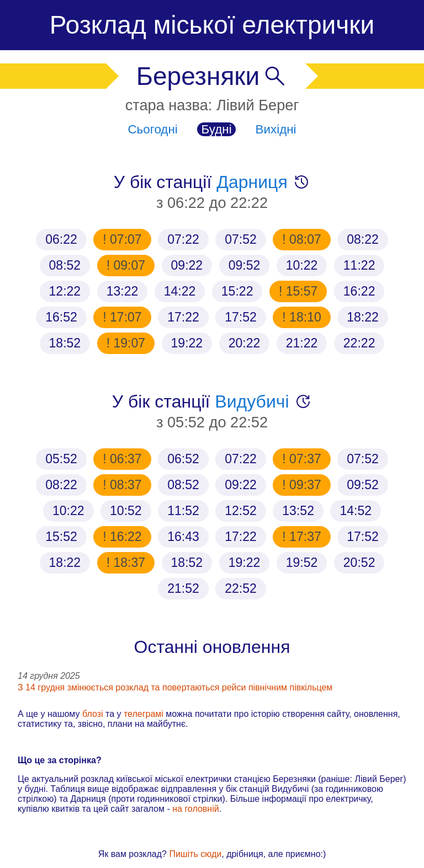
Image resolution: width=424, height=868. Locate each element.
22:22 (359, 343)
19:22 (187, 343)
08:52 (65, 265)
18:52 (65, 343)
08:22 (363, 239)
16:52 (61, 317)
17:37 (304, 537)
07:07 (124, 239)
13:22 (123, 291)
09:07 (128, 265)
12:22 (65, 291)
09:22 (187, 265)
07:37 (304, 459)
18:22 (363, 317)
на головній (195, 809)
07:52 (241, 239)
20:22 (245, 343)
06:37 (124, 459)
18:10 (304, 317)
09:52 (245, 265)
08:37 (124, 485)
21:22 (302, 343)
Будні (217, 129)
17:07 (124, 317)
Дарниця (252, 182)
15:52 (61, 537)
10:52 (126, 511)
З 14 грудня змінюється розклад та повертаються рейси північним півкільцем (175, 687)
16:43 (183, 537)
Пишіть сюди (195, 854)
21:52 (183, 588)
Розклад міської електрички (212, 25)
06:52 (183, 459)
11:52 (183, 511)
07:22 (183, 239)
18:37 (128, 562)
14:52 (356, 511)
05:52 (61, 459)
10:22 (302, 265)
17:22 (183, 317)
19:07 (128, 343)
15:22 (237, 291)
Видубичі (252, 401)
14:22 (180, 291)
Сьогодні (152, 129)
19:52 (302, 562)
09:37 (304, 485)
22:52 (241, 588)
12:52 (241, 511)
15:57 (300, 291)
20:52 (359, 562)
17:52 (241, 317)
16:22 (359, 291)
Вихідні (276, 129)
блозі (93, 714)
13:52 (298, 511)
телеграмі (144, 714)
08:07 (304, 239)
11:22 (359, 265)
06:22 (61, 239)
